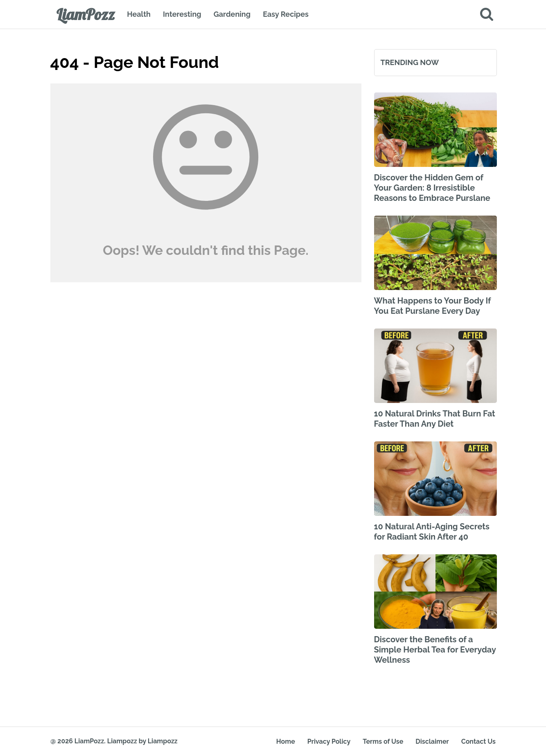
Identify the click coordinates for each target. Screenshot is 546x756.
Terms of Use (383, 741)
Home (286, 741)
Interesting (182, 14)
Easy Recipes (286, 14)
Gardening (232, 14)
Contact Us (478, 741)
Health (139, 14)
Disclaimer (432, 741)
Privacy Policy (329, 741)
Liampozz (122, 741)
